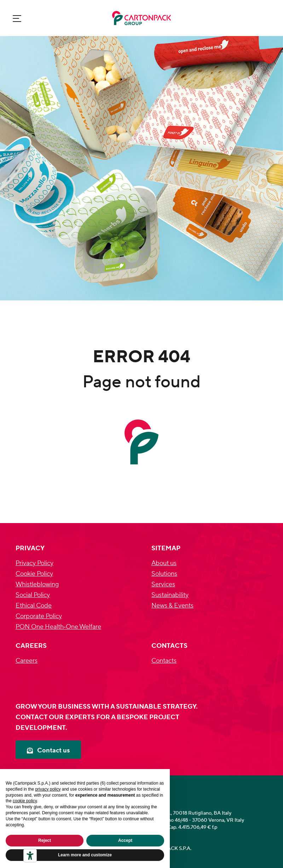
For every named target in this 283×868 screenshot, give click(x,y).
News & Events (172, 606)
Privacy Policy (34, 563)
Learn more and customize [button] (85, 855)
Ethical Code (34, 606)
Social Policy (33, 595)
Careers (27, 661)
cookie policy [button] (25, 801)
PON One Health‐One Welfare (58, 627)
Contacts (164, 661)
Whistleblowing (37, 584)
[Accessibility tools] (30, 856)
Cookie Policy (34, 574)
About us (164, 563)
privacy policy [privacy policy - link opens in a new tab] (48, 789)
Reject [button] (45, 840)
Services (163, 584)
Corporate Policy (39, 616)
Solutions (164, 574)
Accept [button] (125, 840)
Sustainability (170, 595)
